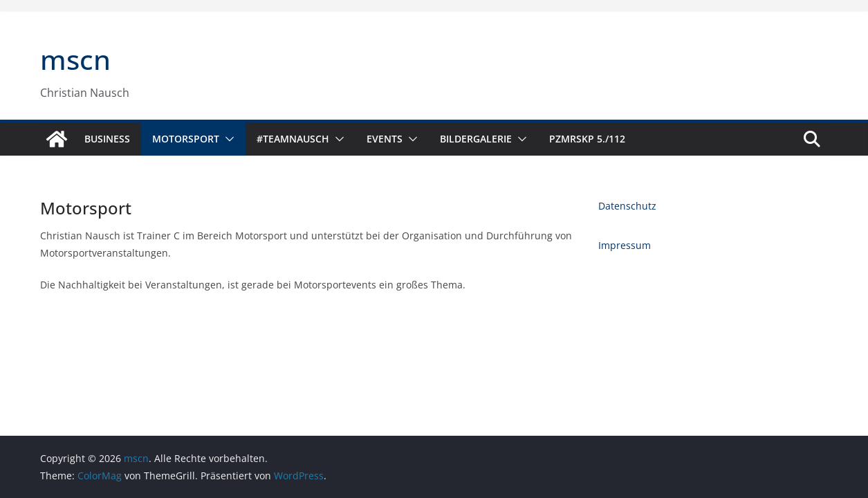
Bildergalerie (476, 139)
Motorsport (186, 139)
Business (107, 139)
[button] (227, 139)
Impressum (625, 245)
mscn (75, 59)
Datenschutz (627, 206)
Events (385, 139)
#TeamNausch (293, 139)
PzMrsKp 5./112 (587, 139)
